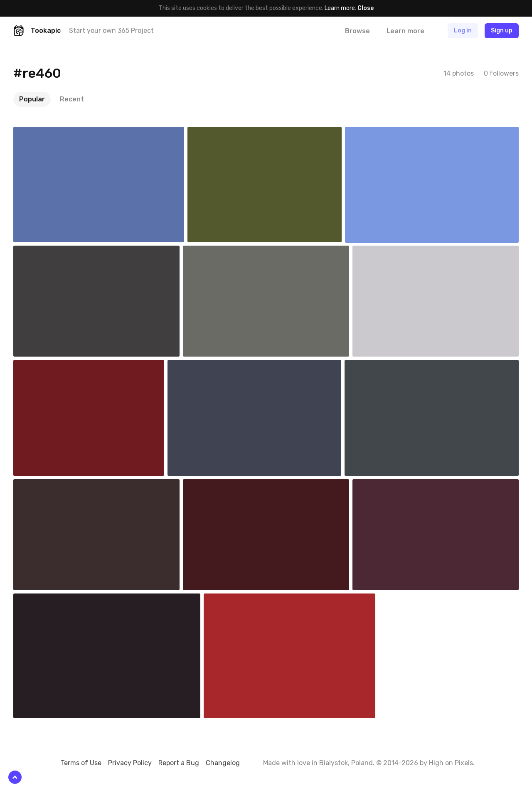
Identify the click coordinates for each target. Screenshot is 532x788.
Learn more (340, 8)
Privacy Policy (130, 763)
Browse (357, 31)
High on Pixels (451, 763)
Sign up (502, 31)
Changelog (223, 763)
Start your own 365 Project (111, 31)
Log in (463, 31)
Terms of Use (81, 763)
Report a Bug (179, 763)
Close (366, 8)
